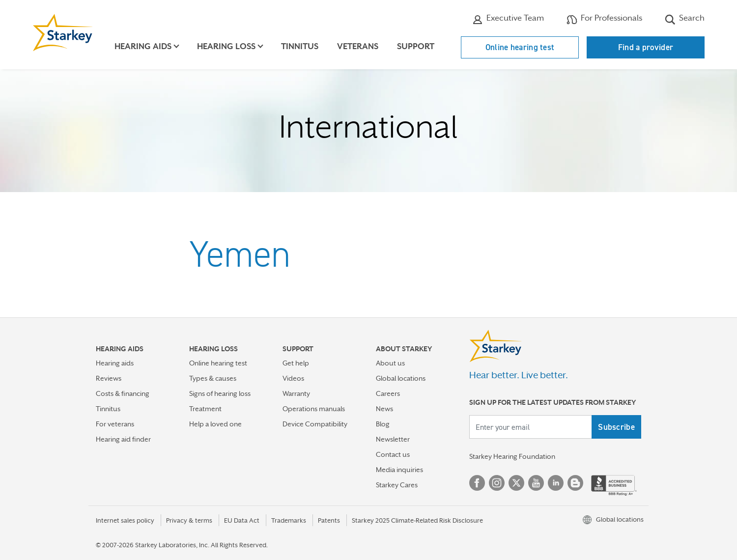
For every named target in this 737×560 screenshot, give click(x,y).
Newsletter (393, 439)
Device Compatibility (315, 424)
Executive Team (508, 19)
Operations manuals (314, 409)
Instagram (497, 483)
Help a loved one (215, 424)
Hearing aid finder (123, 439)
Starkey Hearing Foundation (512, 456)
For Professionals (604, 19)
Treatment (205, 409)
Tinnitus (300, 46)
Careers (388, 393)
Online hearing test (520, 47)
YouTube (536, 483)
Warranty (296, 393)
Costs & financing (123, 393)
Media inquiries (399, 470)
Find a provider (646, 47)
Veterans (358, 46)
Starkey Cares (397, 485)
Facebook (477, 483)
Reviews (109, 378)
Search (685, 19)
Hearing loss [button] (226, 46)
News (384, 409)
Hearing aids (115, 363)
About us (390, 363)
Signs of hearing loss (220, 393)
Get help (296, 363)
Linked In (556, 483)
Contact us (393, 454)
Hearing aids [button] (143, 46)
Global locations (401, 378)
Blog (383, 424)
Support (416, 46)
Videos (293, 378)
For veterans (115, 424)
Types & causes (213, 378)
